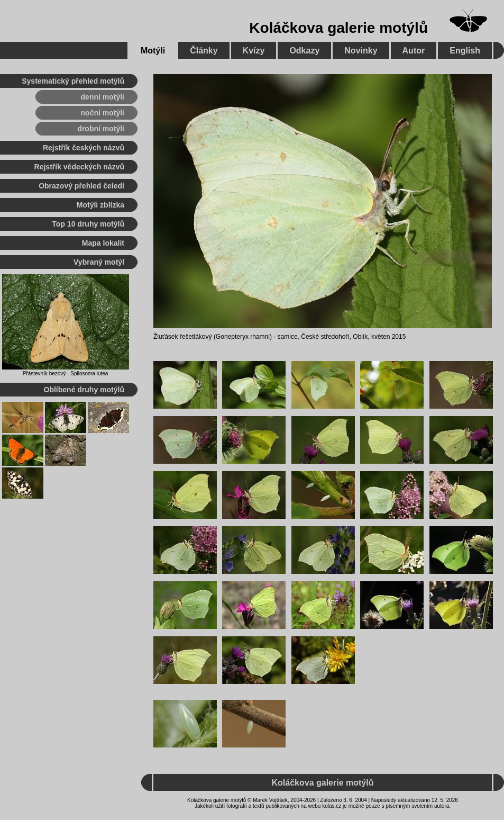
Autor (414, 51)
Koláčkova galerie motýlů (338, 28)
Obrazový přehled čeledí (81, 186)
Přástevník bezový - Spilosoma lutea (66, 373)
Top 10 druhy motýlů (88, 224)
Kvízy (254, 51)
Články (204, 51)
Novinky (361, 51)
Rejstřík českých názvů (84, 148)
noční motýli (103, 113)
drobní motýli (101, 129)
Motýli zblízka (100, 205)
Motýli (153, 51)
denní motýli (103, 97)
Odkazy (304, 51)
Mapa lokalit (103, 243)
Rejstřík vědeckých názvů (79, 167)
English (465, 51)
